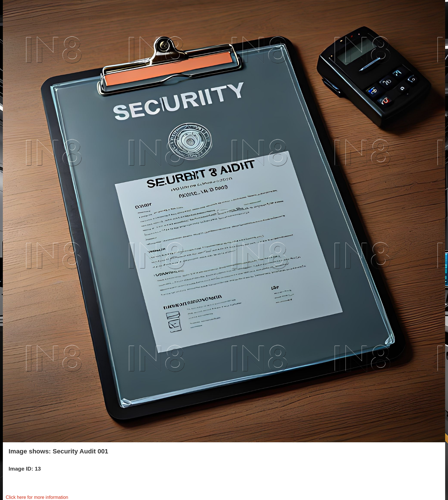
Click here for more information (37, 497)
